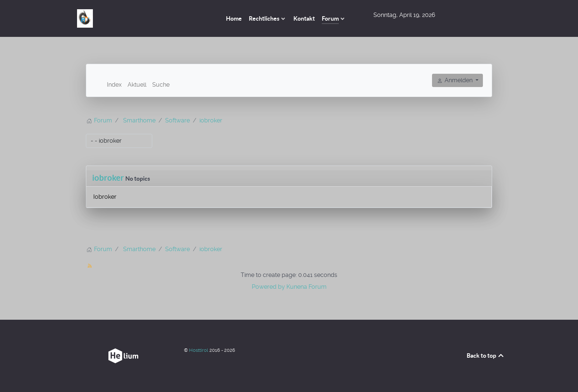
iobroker (108, 178)
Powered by (268, 287)
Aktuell (137, 85)
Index (114, 85)
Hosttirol (199, 350)
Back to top (486, 355)
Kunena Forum (307, 287)
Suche (161, 85)
